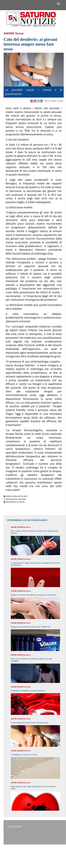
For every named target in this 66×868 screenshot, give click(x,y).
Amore (9, 33)
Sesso (19, 33)
